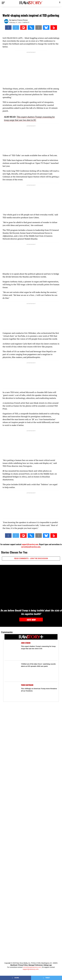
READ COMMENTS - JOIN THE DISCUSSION (31, 558)
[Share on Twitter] (16, 28)
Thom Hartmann (27, 685)
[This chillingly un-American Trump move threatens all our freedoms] (12, 691)
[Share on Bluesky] (46, 28)
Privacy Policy (23, 965)
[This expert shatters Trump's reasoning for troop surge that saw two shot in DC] (12, 649)
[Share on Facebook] (8, 28)
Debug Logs (48, 965)
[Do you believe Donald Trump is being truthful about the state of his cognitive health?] (31, 586)
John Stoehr (26, 643)
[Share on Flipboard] (23, 28)
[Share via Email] (39, 28)
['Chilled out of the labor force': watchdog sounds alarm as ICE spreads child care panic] (12, 670)
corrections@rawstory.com (31, 547)
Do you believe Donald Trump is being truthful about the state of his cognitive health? (31, 612)
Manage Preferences (36, 965)
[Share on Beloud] (54, 28)
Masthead (14, 965)
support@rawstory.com (30, 544)
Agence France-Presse (20, 20)
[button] (60, 2)
